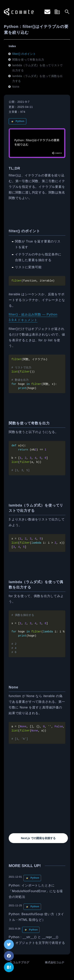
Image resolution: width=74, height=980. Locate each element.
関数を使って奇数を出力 (28, 60)
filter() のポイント (24, 54)
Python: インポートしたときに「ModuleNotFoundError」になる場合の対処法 (36, 891)
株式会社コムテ (55, 962)
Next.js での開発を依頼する (38, 838)
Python (20, 121)
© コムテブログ (19, 962)
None (16, 87)
